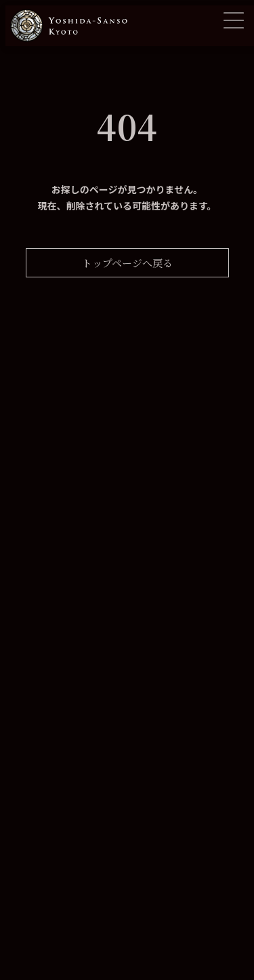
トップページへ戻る (127, 263)
